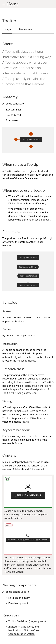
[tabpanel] (28, 339)
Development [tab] (27, 29)
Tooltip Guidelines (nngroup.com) (27, 621)
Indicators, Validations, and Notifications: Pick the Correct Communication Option (25, 630)
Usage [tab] (7, 29)
